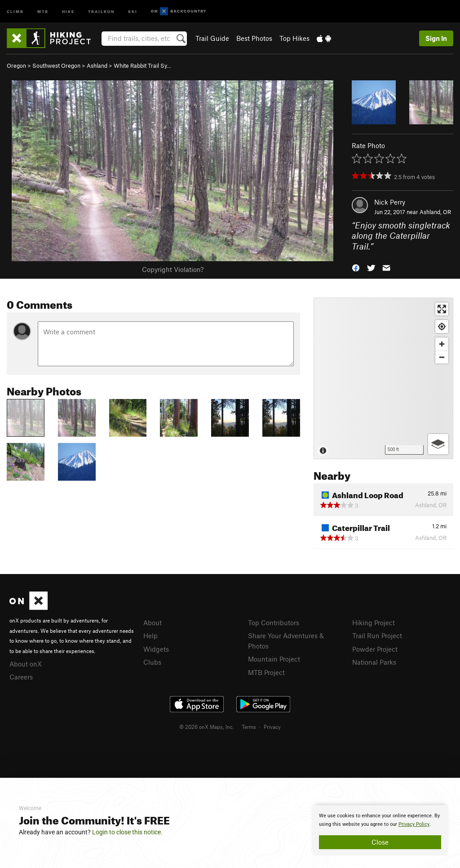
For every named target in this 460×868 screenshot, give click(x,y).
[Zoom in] (442, 344)
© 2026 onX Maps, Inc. (207, 727)
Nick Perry (390, 202)
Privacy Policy (414, 824)
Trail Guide (212, 38)
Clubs (152, 662)
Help (150, 636)
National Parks (374, 662)
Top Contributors (274, 623)
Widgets (156, 649)
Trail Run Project (377, 636)
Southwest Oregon (56, 66)
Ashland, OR (435, 212)
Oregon (16, 66)
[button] (356, 267)
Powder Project (375, 649)
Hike (68, 11)
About (153, 623)
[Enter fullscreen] (442, 309)
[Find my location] (442, 327)
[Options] (438, 444)
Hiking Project (374, 623)
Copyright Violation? (173, 269)
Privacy (272, 727)
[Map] (383, 378)
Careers (21, 677)
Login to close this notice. (127, 832)
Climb (15, 11)
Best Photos (254, 38)
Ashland (97, 66)
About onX (26, 664)
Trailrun (101, 11)
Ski (133, 11)
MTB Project (266, 672)
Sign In (436, 38)
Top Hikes (294, 38)
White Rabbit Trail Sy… (142, 66)
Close (380, 842)
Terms (249, 727)
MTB (43, 11)
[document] (380, 830)
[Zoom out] (442, 357)
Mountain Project (274, 659)
